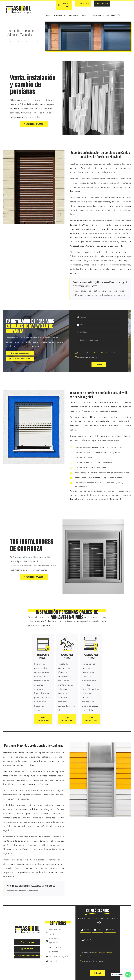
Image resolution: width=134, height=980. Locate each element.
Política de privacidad (108, 353)
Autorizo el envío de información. (88, 357)
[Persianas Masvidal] (18, 6)
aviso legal (94, 353)
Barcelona (18, 557)
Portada (9, 42)
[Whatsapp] (128, 975)
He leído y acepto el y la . (97, 353)
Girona (26, 557)
